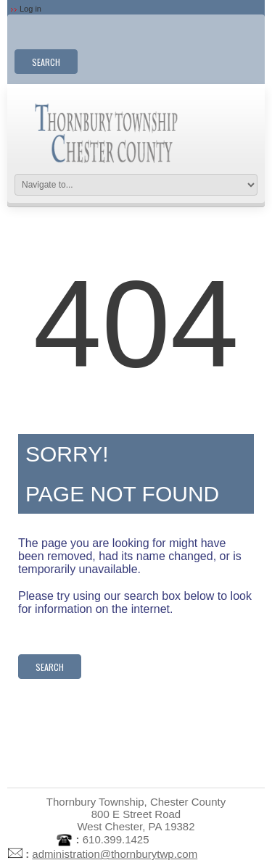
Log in (30, 9)
